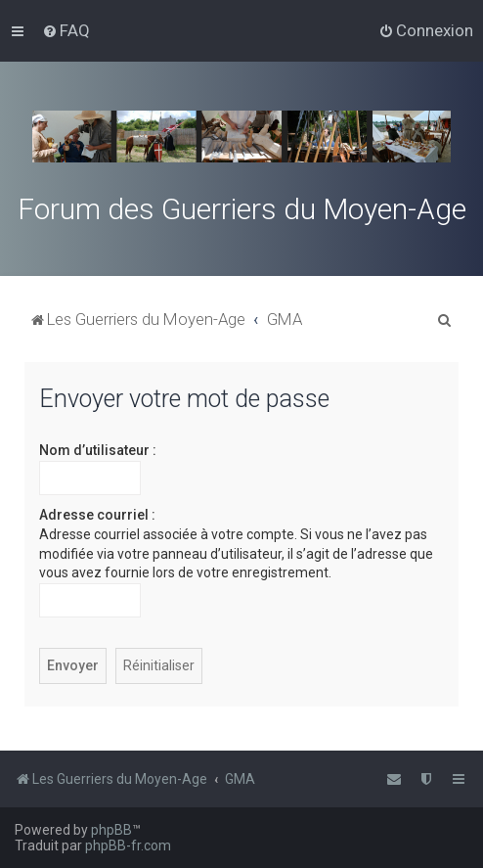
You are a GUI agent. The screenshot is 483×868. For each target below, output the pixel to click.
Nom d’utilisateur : (98, 450)
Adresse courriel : (97, 515)
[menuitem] (66, 30)
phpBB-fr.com (128, 845)
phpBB (111, 830)
